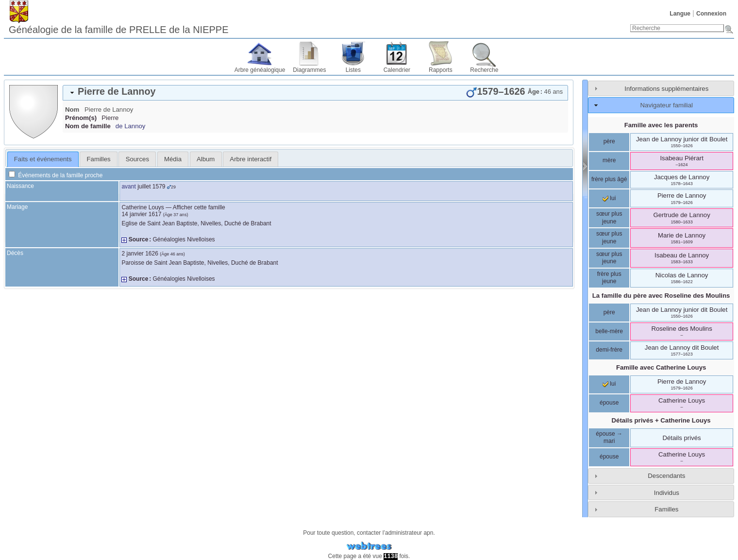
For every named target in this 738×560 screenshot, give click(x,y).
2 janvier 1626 (140, 254)
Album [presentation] (206, 159)
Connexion (711, 14)
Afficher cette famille (199, 207)
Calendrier (397, 70)
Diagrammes (309, 70)
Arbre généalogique (260, 70)
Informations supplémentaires (666, 89)
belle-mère (609, 331)
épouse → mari (609, 438)
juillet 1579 (151, 187)
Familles (666, 509)
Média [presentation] (173, 159)
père (609, 141)
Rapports (441, 70)
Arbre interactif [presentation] (251, 159)
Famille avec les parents (661, 125)
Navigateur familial (667, 105)
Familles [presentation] (99, 159)
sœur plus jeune (609, 218)
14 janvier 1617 (141, 214)
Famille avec (661, 367)
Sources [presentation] (137, 159)
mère (609, 160)
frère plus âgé (609, 179)
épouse (609, 403)
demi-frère (609, 350)
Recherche (484, 70)
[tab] (315, 93)
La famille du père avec (661, 296)
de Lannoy (131, 126)
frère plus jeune (609, 278)
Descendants (666, 476)
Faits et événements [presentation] (43, 159)
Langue (680, 14)
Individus (667, 493)
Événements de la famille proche (56, 175)
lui (609, 198)
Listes (353, 70)
